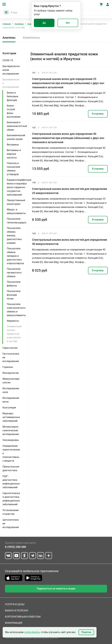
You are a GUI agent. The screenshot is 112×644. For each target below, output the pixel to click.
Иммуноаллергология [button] (11, 381)
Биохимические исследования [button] (11, 83)
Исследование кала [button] (11, 390)
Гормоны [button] (8, 367)
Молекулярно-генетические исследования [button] (11, 430)
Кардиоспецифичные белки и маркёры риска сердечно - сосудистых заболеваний (19, 187)
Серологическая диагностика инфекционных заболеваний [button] (11, 499)
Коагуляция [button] (9, 408)
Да (44, 23)
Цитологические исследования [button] (11, 524)
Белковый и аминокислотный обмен (17, 126)
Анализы (19, 24)
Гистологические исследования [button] (11, 357)
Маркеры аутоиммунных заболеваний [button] (11, 417)
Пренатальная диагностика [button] (11, 468)
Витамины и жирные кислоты (14, 154)
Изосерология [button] (11, 373)
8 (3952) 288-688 (15, 547)
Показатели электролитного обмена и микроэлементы (16, 310)
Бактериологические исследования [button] (11, 70)
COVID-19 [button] (8, 60)
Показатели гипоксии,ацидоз (17, 221)
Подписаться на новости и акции (56, 589)
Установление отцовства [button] (11, 512)
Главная (7, 24)
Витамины (13, 145)
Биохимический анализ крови (16, 137)
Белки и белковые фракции (12, 96)
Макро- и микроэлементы (16, 211)
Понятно (86, 632)
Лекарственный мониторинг (16, 202)
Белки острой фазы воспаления (14, 111)
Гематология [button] (10, 348)
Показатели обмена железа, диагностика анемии (14, 236)
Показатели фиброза (14, 284)
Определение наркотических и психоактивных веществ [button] (11, 453)
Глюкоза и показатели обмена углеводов (13, 169)
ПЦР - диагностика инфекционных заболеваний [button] (11, 482)
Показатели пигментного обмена (14, 273)
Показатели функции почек (14, 295)
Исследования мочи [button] (11, 400)
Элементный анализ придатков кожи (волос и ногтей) (14, 334)
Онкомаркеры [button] (11, 440)
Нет (68, 23)
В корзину (98, 114)
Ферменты (13, 321)
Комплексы (31, 38)
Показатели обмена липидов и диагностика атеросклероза (15, 256)
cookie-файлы (32, 632)
